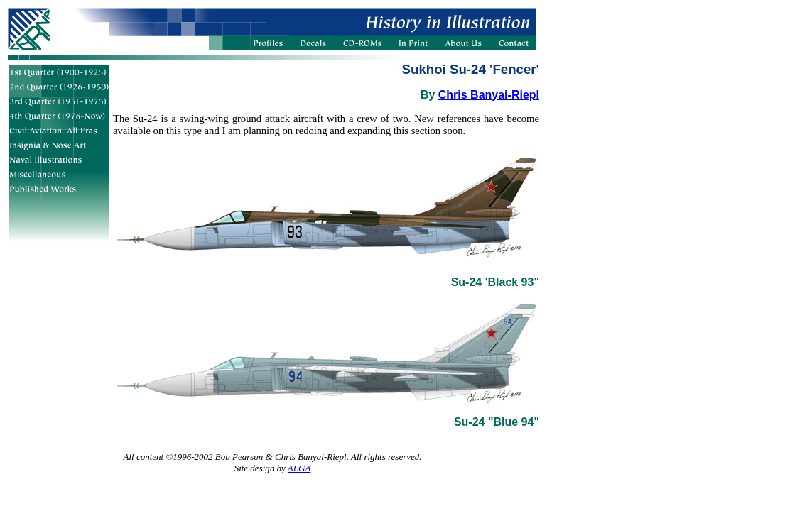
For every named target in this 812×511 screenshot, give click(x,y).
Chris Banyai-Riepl (489, 95)
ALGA (299, 468)
